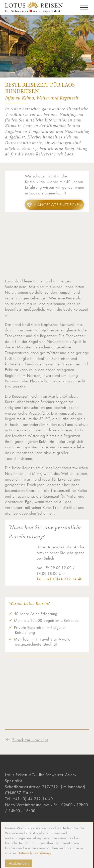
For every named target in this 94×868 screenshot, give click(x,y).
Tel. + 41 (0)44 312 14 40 (60, 579)
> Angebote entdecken (58, 205)
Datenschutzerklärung (34, 857)
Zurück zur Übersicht (30, 740)
